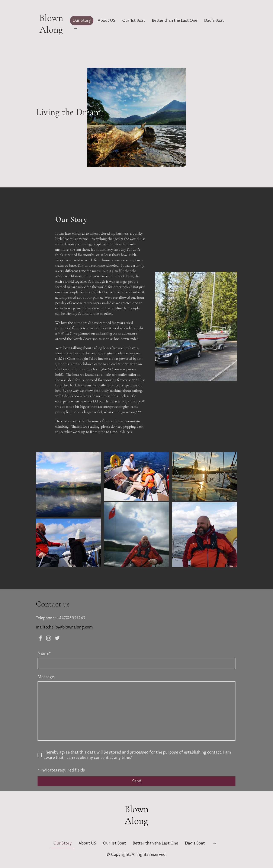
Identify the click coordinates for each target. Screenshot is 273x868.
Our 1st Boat (134, 21)
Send (137, 781)
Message (46, 677)
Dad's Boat (214, 21)
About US (107, 21)
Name (44, 654)
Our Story (82, 21)
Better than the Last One (175, 21)
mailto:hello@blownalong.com (64, 627)
